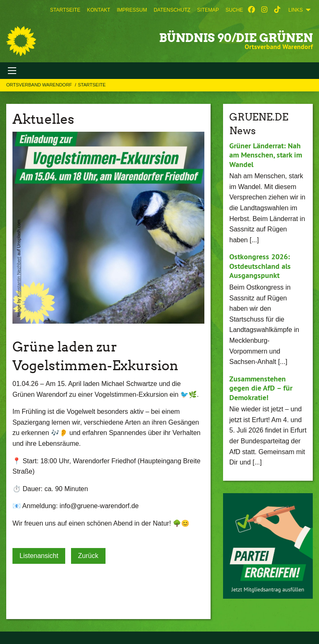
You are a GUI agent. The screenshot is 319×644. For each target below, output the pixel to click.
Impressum (132, 10)
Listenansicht (39, 556)
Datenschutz (172, 10)
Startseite (65, 10)
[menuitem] (65, 10)
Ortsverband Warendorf (40, 85)
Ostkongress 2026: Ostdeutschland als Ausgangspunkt (260, 266)
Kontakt (98, 10)
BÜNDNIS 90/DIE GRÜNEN (236, 38)
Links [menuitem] (296, 10)
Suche (234, 10)
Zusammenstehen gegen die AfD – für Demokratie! (261, 388)
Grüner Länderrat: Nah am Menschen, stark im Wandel (266, 155)
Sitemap (208, 10)
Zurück (88, 556)
